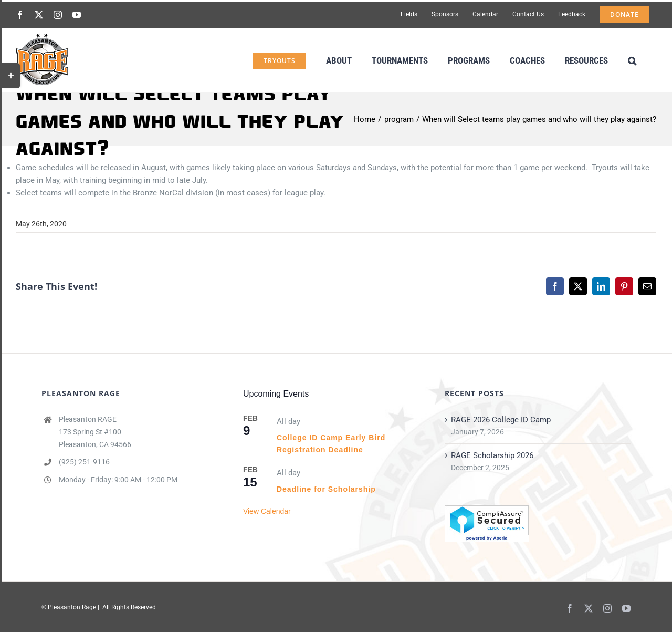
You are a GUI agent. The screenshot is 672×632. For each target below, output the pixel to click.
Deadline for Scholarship (326, 489)
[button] (632, 60)
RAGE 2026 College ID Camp (501, 420)
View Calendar (267, 511)
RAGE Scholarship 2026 (492, 455)
